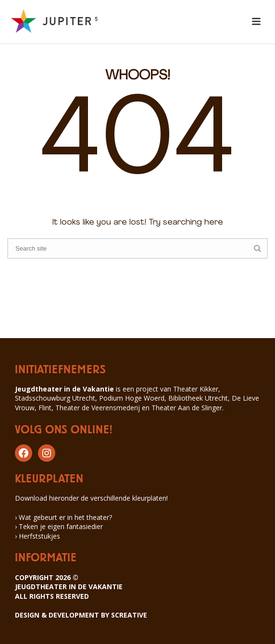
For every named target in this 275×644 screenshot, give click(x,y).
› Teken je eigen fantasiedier (59, 526)
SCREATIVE (129, 615)
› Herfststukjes (37, 536)
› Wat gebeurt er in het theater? (63, 517)
